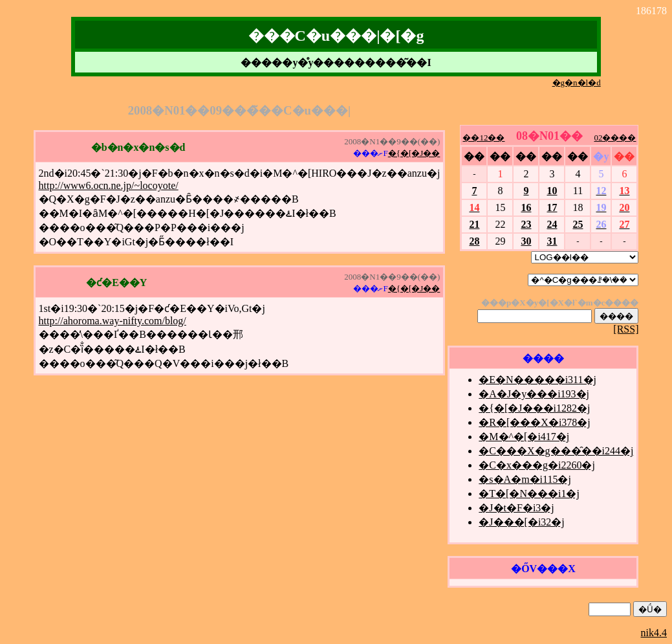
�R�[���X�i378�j (534, 422)
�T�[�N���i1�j (529, 494)
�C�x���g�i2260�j (537, 465)
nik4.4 (654, 633)
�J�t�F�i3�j (516, 508)
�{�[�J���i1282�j (534, 408)
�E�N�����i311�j (537, 380)
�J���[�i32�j (521, 522)
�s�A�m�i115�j (525, 479)
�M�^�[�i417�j (524, 437)
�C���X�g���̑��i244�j (556, 451)
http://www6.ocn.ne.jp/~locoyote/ (109, 185)
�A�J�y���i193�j (534, 394)
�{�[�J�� (414, 153)
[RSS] (626, 329)
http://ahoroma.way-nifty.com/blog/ (113, 321)
